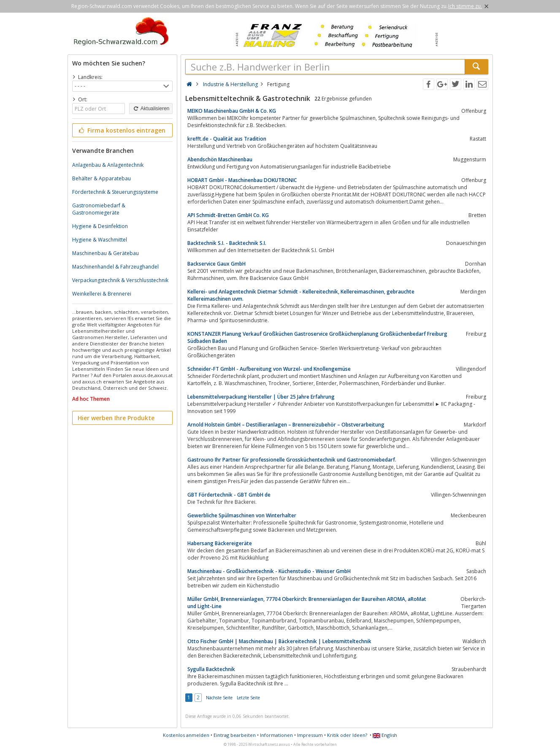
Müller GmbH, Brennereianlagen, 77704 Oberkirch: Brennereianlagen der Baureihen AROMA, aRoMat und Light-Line (307, 603)
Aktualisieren (151, 109)
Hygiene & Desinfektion (100, 226)
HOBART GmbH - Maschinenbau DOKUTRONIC (242, 180)
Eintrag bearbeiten (235, 735)
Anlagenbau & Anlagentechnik (108, 165)
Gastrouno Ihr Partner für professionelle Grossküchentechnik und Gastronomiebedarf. (292, 460)
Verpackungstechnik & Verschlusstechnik (120, 280)
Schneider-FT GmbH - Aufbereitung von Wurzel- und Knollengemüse (269, 369)
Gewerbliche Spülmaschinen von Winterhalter (242, 515)
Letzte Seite (248, 698)
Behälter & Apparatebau (101, 178)
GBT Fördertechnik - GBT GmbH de (229, 495)
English (385, 735)
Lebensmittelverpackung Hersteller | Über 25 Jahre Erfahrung (261, 397)
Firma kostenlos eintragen (122, 130)
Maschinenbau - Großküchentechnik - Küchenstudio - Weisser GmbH (269, 571)
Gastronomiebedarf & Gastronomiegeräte (99, 209)
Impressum (310, 735)
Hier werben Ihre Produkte (116, 418)
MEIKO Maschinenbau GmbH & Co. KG (232, 111)
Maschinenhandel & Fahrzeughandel (115, 267)
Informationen (276, 735)
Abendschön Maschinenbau (220, 159)
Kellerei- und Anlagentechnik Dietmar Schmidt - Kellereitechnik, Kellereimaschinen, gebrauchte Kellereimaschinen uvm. (301, 295)
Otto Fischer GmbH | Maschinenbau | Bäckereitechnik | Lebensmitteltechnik (279, 641)
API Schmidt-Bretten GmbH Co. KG (228, 215)
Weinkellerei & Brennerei (102, 294)
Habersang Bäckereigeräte (220, 543)
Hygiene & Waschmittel (100, 240)
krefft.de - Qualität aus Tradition (227, 139)
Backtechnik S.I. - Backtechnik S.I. (227, 243)
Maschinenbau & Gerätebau (106, 253)
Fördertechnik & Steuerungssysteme (115, 192)
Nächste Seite (219, 698)
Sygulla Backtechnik (211, 669)
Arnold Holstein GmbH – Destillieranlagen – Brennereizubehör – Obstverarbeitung (286, 425)
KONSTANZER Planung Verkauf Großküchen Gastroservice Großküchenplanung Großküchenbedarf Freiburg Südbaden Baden (317, 337)
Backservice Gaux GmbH (216, 264)
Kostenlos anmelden (186, 735)
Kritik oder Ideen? (347, 735)
